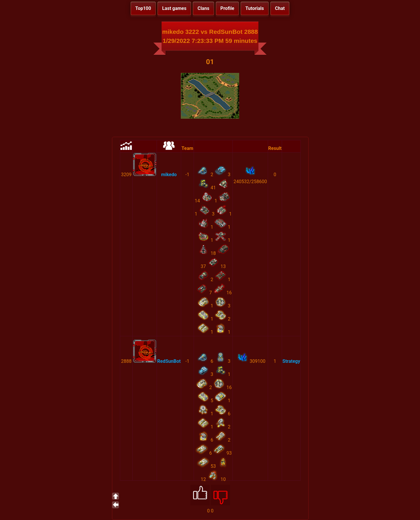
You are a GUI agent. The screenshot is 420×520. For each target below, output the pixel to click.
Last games (174, 8)
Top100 (143, 8)
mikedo (169, 175)
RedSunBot (169, 361)
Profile (228, 8)
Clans (203, 8)
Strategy (291, 361)
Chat (280, 8)
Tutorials (255, 8)
